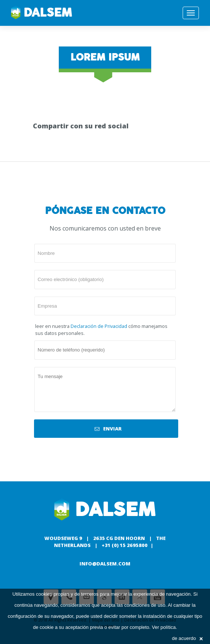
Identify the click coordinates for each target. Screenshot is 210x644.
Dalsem (42, 13)
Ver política (164, 627)
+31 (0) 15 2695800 (125, 545)
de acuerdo (187, 638)
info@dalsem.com (105, 564)
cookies (44, 594)
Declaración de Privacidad (99, 326)
